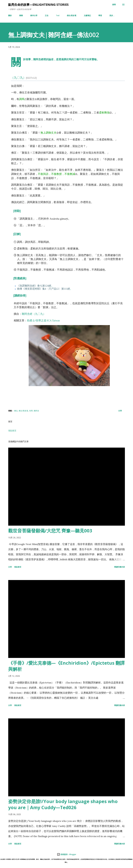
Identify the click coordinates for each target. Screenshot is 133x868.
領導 (31, 411)
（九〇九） (24, 78)
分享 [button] (120, 411)
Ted (58, 15)
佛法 (16, 411)
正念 (47, 15)
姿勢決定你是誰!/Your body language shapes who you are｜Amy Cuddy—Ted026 (63, 804)
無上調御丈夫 (48, 133)
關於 (10, 15)
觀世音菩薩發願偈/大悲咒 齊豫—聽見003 (50, 531)
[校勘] (17, 211)
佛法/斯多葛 (72, 15)
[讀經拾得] (20, 296)
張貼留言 (12, 431)
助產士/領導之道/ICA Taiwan (43, 320)
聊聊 (21, 15)
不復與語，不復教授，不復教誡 (56, 174)
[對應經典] (20, 278)
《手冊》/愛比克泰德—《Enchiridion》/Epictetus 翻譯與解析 (66, 666)
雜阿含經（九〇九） (34, 314)
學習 (100, 15)
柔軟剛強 (104, 113)
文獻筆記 (87, 15)
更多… (112, 15)
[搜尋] (114, 5)
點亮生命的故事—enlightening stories (38, 5)
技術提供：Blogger (67, 854)
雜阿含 (36, 411)
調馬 (22, 99)
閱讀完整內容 (120, 567)
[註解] (17, 234)
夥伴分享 (34, 15)
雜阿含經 (38, 59)
